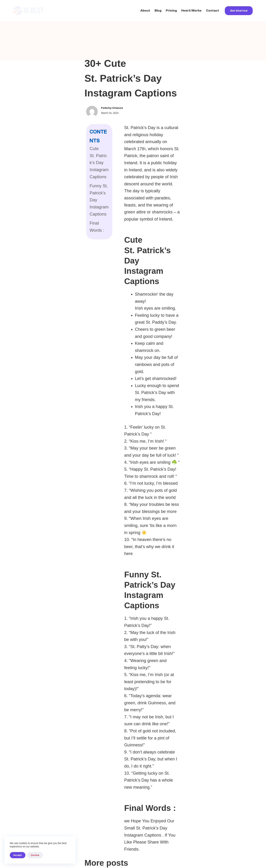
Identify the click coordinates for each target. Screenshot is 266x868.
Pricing (171, 11)
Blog (158, 11)
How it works (191, 11)
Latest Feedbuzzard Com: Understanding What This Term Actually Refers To (52, 655)
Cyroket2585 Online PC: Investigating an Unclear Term (129, 655)
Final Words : (32, 157)
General (27, 563)
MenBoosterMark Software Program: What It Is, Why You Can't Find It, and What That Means (133, 553)
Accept (18, 855)
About (145, 11)
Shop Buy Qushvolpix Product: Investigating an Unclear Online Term (210, 550)
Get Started (239, 11)
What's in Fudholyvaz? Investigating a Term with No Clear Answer (51, 550)
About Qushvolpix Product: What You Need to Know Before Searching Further (212, 655)
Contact (213, 11)
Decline (35, 855)
